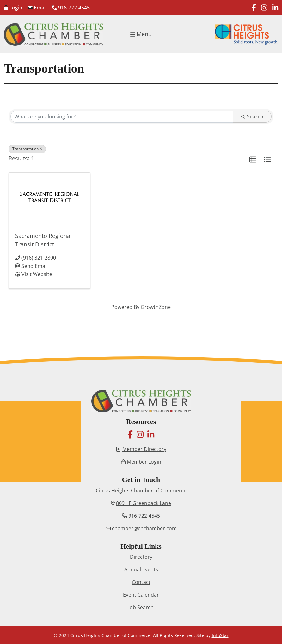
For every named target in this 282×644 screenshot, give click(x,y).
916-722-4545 (71, 8)
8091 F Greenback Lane (144, 503)
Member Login (144, 462)
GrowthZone (156, 307)
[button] (253, 160)
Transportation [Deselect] (27, 149)
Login (13, 8)
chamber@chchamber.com (144, 528)
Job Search (141, 607)
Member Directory (144, 449)
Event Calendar (141, 595)
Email (37, 8)
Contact (141, 582)
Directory (141, 557)
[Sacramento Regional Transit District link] (49, 197)
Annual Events (141, 569)
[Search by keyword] (122, 117)
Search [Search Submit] (252, 117)
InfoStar (220, 635)
